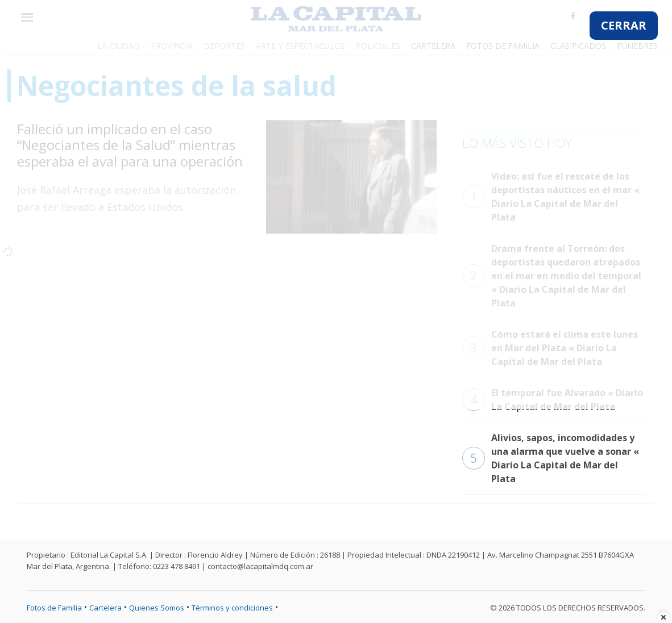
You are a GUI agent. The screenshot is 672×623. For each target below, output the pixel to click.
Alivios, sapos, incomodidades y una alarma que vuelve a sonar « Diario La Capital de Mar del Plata (551, 458)
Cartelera (105, 608)
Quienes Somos (157, 608)
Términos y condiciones (232, 608)
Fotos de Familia (54, 608)
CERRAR (624, 25)
